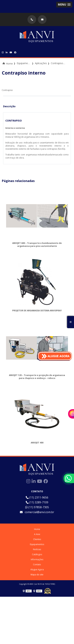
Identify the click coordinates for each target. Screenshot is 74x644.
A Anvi (37, 534)
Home (37, 529)
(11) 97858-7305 (37, 507)
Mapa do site (37, 575)
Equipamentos (37, 544)
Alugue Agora (37, 570)
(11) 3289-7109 (37, 502)
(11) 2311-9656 (37, 497)
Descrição (9, 106)
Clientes (37, 539)
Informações (37, 559)
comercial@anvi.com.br (37, 512)
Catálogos (37, 554)
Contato (37, 564)
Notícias (37, 549)
